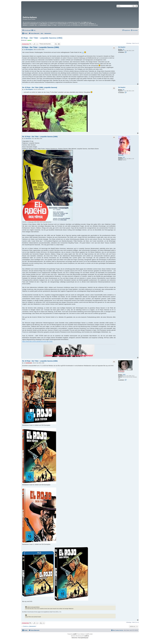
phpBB (75, 634)
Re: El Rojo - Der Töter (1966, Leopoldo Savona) (40, 87)
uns (83, 52)
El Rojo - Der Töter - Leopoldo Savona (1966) (42, 38)
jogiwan (30, 40)
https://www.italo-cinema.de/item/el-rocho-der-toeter (37, 341)
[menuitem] (33, 30)
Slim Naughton (122, 47)
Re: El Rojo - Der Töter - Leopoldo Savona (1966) (40, 137)
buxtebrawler (121, 371)
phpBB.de (87, 636)
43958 (124, 375)
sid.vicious (121, 155)
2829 (124, 157)
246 (123, 49)
